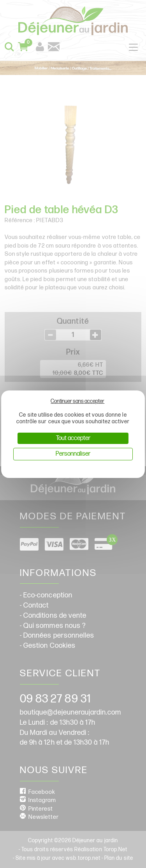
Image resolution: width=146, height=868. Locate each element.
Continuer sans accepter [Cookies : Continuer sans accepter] (77, 401)
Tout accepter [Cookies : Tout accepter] (73, 438)
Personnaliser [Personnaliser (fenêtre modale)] (73, 454)
